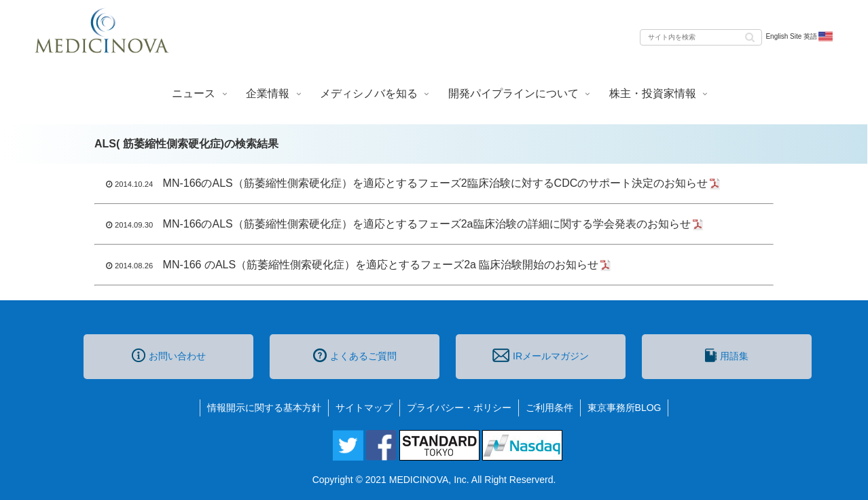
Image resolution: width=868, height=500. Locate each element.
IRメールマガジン (541, 355)
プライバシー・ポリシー (459, 408)
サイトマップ (364, 408)
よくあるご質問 (355, 355)
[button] (750, 36)
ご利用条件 (549, 408)
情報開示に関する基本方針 (264, 408)
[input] (701, 37)
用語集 (727, 355)
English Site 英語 (800, 37)
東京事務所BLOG (625, 408)
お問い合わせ (169, 355)
